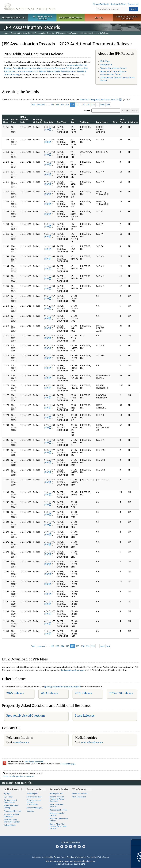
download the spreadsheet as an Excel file (99, 99)
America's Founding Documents (127, 18)
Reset (135, 111)
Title (115, 122)
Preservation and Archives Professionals (34, 802)
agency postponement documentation (63, 687)
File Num (73, 121)
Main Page (105, 61)
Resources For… (36, 789)
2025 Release (15, 693)
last (108, 105)
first (33, 105)
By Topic (7, 793)
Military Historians (34, 797)
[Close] (138, 842)
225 (67, 105)
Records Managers (35, 808)
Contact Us (133, 4)
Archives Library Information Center (12, 821)
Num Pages (123, 121)
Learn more (116, 863)
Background (106, 65)
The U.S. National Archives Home (30, 7)
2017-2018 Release (121, 693)
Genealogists (32, 793)
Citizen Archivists (101, 4)
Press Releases (85, 716)
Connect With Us (71, 842)
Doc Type (62, 122)
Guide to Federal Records (56, 805)
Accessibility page (68, 764)
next (103, 105)
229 (88, 105)
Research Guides (59, 789)
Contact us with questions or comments (19, 776)
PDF (47, 129)
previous (41, 105)
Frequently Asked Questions (26, 716)
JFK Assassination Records (43, 33)
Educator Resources (70, 17)
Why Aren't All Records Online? (59, 820)
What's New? (79, 789)
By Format (8, 797)
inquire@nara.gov (21, 742)
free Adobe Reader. (34, 762)
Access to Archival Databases (12, 815)
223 (57, 105)
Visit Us (99, 17)
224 (62, 105)
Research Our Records (14, 17)
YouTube (75, 847)
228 (83, 105)
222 (52, 105)
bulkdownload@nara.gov (73, 670)
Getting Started (56, 793)
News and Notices (80, 793)
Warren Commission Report (114, 68)
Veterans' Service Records (42, 18)
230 (93, 105)
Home (7, 33)
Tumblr (70, 847)
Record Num (15, 121)
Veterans (31, 811)
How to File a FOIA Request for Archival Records (58, 826)
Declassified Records (58, 810)
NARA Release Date (24, 119)
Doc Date (49, 122)
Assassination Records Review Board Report (117, 79)
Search (134, 9)
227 (78, 105)
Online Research (13, 789)
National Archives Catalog (11, 807)
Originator (133, 122)
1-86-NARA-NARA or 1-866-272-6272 (71, 864)
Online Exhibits (10, 825)
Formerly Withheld (38, 121)
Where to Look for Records (57, 814)
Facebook (57, 847)
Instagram (66, 847)
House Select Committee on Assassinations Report (114, 73)
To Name (85, 122)
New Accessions (79, 797)
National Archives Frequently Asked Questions (57, 799)
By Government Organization (10, 801)
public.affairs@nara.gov (92, 742)
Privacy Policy (60, 857)
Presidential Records (13, 811)
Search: (87, 110)
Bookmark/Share (118, 4)
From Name (102, 122)
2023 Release (49, 693)
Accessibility (48, 857)
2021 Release (83, 693)
